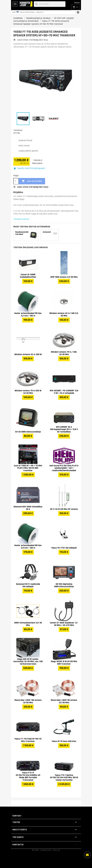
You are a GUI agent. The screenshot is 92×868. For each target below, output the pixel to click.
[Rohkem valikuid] (87, 855)
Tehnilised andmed (21, 219)
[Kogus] (16, 181)
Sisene (77, 3)
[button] (29, 168)
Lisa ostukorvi (32, 181)
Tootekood (18, 130)
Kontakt (17, 816)
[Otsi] (50, 4)
